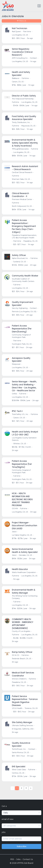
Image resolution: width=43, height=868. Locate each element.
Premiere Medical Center (22, 199)
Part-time (27, 32)
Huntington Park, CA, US (22, 344)
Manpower (16, 364)
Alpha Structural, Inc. (20, 258)
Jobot (14, 532)
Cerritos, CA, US (18, 773)
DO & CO (16, 655)
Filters (21, 21)
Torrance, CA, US (31, 708)
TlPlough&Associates (20, 149)
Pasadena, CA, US (30, 241)
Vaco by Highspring (20, 308)
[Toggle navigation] (39, 6)
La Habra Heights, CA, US (22, 535)
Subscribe (22, 846)
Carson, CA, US (18, 82)
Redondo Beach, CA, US (22, 659)
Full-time (25, 78)
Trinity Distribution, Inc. (21, 122)
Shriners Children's (19, 679)
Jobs (18, 859)
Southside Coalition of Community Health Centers (23, 280)
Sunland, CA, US (20, 262)
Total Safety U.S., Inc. (20, 414)
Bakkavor (16, 78)
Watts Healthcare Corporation (24, 572)
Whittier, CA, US (20, 444)
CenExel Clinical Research (22, 172)
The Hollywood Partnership (23, 99)
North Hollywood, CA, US (22, 206)
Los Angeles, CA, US (20, 35)
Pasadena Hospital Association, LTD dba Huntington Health (24, 236)
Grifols (14, 394)
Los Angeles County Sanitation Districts (24, 439)
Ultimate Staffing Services (22, 725)
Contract (33, 58)
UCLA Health (17, 708)
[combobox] (21, 813)
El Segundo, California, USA (23, 729)
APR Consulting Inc (20, 58)
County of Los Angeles (21, 631)
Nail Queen (16, 32)
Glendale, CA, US (25, 555)
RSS (12, 859)
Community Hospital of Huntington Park (21, 336)
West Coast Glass (19, 770)
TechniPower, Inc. (19, 749)
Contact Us (28, 859)
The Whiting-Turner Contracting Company (25, 597)
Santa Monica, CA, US (20, 752)
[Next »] (31, 788)
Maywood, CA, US (28, 126)
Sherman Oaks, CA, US (21, 179)
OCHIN (15, 509)
